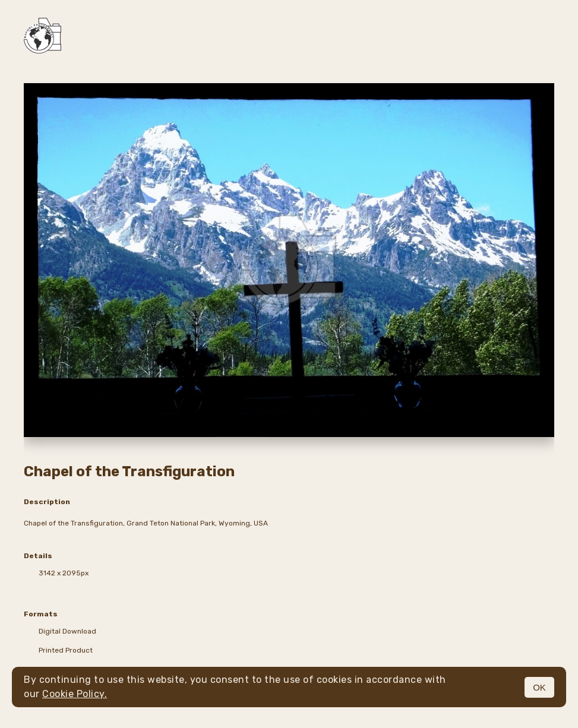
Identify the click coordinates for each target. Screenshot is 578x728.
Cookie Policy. (75, 694)
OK (539, 687)
